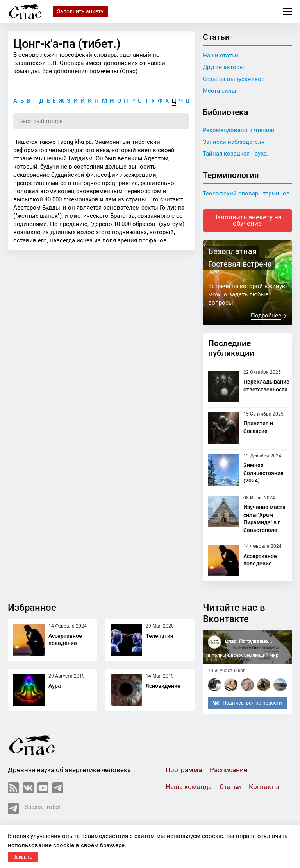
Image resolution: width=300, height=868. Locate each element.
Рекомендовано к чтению (238, 130)
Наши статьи (221, 56)
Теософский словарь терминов (246, 194)
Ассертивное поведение (65, 640)
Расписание (229, 771)
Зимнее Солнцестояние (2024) (263, 474)
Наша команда (189, 788)
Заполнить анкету (80, 11)
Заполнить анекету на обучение (247, 221)
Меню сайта (287, 12)
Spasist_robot (34, 809)
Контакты (264, 788)
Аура (55, 686)
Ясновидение (163, 686)
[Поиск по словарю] (101, 122)
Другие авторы (223, 67)
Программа (184, 771)
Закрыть (23, 857)
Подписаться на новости (247, 703)
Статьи (230, 788)
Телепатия (160, 636)
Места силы (220, 91)
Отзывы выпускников (234, 79)
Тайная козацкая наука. (236, 154)
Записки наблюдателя (234, 142)
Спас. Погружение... (249, 642)
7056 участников (227, 671)
